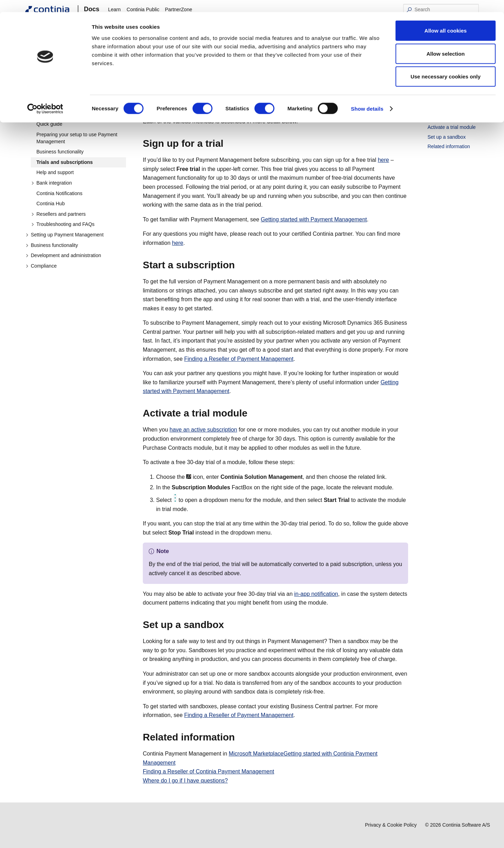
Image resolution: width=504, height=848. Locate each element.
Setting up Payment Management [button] (65, 235)
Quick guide (49, 124)
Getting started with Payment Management (68, 110)
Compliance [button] (41, 266)
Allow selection (445, 42)
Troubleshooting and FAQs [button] (63, 224)
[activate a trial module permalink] (252, 413)
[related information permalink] (239, 737)
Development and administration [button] (63, 255)
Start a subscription (448, 118)
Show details (367, 96)
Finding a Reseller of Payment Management (239, 359)
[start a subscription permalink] (239, 265)
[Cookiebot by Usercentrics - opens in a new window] (45, 97)
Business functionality (60, 152)
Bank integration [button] (51, 183)
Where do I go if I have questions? (185, 781)
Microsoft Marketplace (256, 754)
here (383, 160)
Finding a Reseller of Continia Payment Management (208, 771)
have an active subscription (203, 430)
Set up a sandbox (446, 137)
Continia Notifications (59, 193)
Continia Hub (51, 204)
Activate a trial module (451, 127)
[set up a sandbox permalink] (228, 625)
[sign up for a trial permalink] (227, 144)
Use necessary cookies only (446, 64)
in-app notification (316, 594)
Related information (449, 146)
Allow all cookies (446, 18)
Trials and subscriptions (65, 162)
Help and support (55, 172)
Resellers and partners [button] (58, 214)
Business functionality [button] (52, 245)
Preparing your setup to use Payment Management (77, 138)
